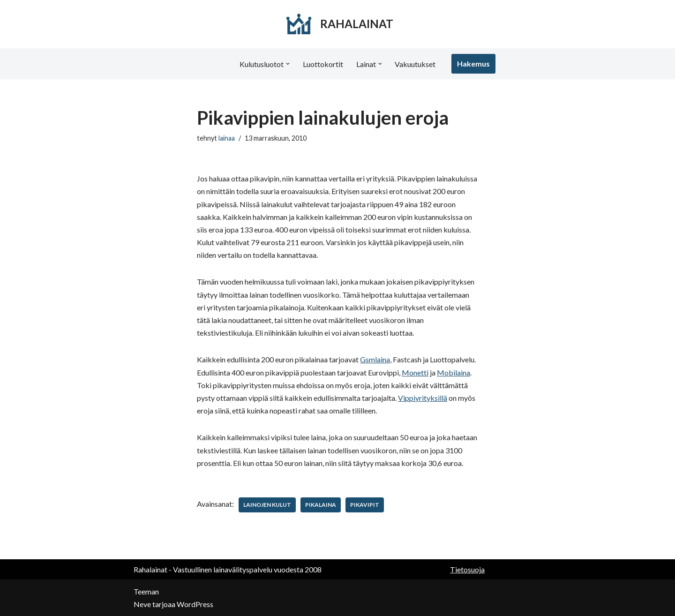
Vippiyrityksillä (423, 398)
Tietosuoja (467, 569)
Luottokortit (323, 64)
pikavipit (365, 505)
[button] (288, 64)
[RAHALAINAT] (338, 24)
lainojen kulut (267, 505)
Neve (142, 604)
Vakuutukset (416, 64)
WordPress (195, 604)
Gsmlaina (375, 359)
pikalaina (321, 505)
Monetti (415, 372)
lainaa (227, 138)
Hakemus (474, 64)
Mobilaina (454, 372)
